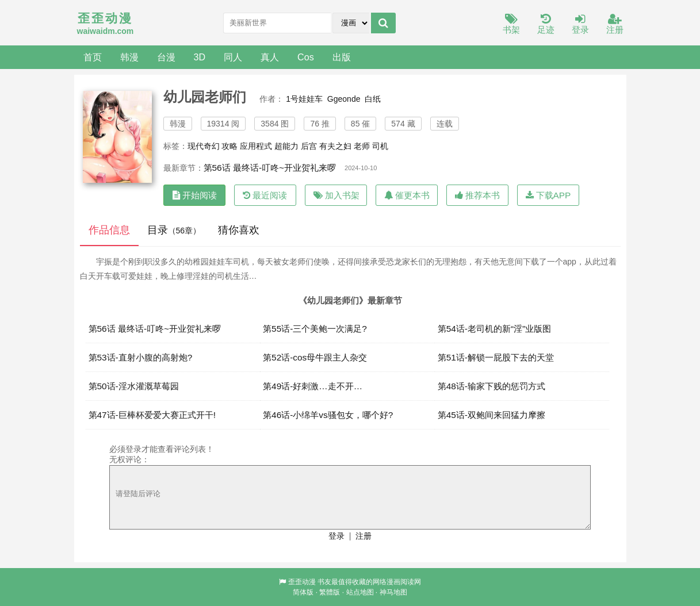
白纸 (373, 99)
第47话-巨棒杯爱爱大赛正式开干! (152, 415)
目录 (174, 230)
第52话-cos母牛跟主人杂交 (315, 357)
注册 (615, 24)
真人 (270, 57)
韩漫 (129, 57)
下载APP (548, 195)
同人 (233, 57)
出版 (342, 57)
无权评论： (129, 459)
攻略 (229, 146)
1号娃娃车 (304, 99)
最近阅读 (265, 195)
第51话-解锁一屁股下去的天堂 (496, 357)
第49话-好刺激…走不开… (313, 386)
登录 (580, 24)
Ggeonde (344, 99)
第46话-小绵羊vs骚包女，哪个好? (328, 415)
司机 (380, 146)
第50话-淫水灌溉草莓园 (134, 386)
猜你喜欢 (239, 230)
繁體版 (330, 592)
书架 (511, 24)
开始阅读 (195, 195)
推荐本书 (477, 195)
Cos (306, 57)
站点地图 (360, 592)
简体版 (303, 592)
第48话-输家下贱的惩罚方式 (491, 386)
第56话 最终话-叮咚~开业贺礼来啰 (270, 168)
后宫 (309, 146)
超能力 (286, 146)
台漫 (166, 57)
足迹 (546, 24)
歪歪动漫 (302, 582)
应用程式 (256, 146)
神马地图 (393, 592)
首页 (93, 57)
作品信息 (109, 230)
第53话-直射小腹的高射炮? (141, 357)
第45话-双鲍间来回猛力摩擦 (491, 415)
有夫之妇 (335, 146)
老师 (362, 146)
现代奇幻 (204, 146)
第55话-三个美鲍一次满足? (315, 329)
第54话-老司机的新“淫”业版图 (495, 329)
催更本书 (407, 195)
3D (200, 57)
